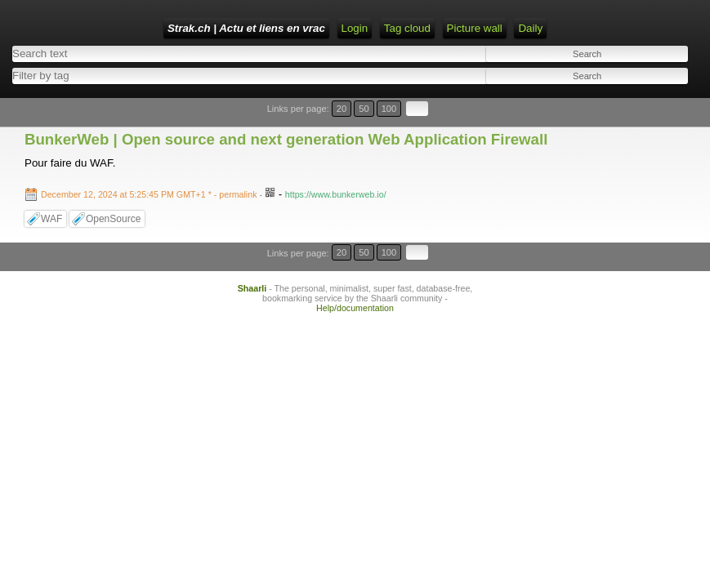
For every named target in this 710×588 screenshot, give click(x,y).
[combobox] (387, 85)
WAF (51, 216)
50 (634, 116)
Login (427, 28)
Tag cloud (218, 55)
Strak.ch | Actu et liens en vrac (273, 28)
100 (651, 116)
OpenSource (113, 216)
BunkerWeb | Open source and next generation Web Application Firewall (286, 137)
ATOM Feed (551, 28)
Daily (342, 55)
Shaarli (252, 265)
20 (618, 116)
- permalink (150, 192)
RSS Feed (481, 28)
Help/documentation (355, 284)
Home (383, 28)
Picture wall (285, 55)
